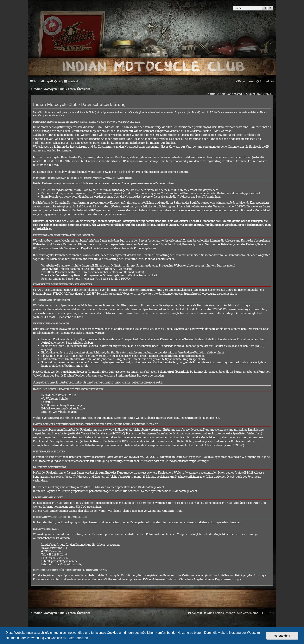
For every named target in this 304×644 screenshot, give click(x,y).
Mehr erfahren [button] (78, 638)
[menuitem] (58, 81)
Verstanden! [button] (282, 636)
